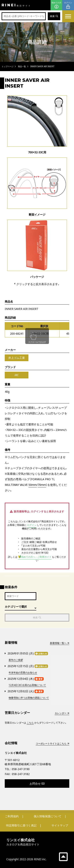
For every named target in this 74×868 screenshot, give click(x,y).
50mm (33, 485)
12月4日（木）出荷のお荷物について (27, 685)
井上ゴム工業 (17, 358)
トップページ (7, 66)
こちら (30, 723)
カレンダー (62, 713)
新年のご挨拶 (16, 660)
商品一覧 (22, 66)
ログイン (68, 5)
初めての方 (56, 5)
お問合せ (37, 783)
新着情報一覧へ (60, 643)
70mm (42, 485)
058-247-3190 (21, 769)
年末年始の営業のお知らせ (23, 673)
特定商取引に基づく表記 (21, 825)
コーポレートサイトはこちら (52, 743)
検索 (54, 16)
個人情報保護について (48, 816)
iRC (17, 375)
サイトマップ (60, 825)
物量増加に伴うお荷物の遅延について (29, 698)
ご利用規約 (12, 816)
